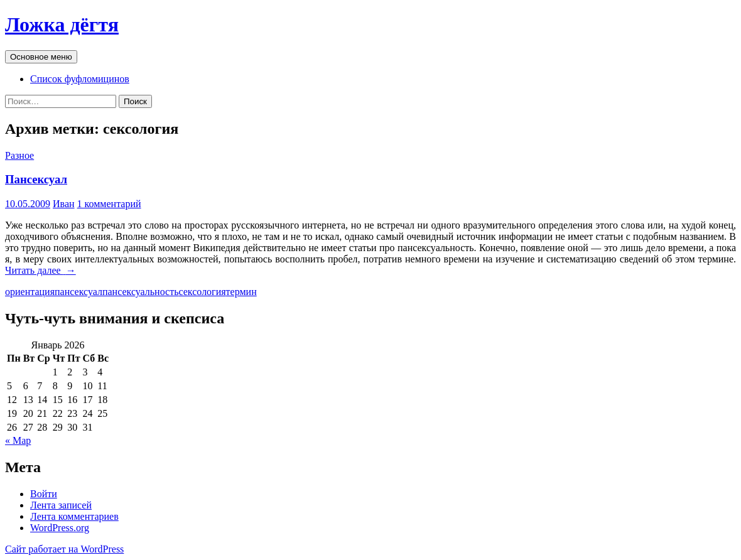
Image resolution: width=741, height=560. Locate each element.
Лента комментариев (74, 516)
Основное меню (41, 57)
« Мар (18, 440)
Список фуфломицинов (80, 79)
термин (241, 292)
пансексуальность (141, 292)
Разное (19, 155)
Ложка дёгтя (62, 24)
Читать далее (41, 270)
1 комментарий (109, 204)
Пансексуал (36, 179)
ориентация (30, 292)
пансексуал (78, 292)
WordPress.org (60, 528)
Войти (44, 494)
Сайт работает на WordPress (64, 549)
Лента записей (61, 505)
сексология (202, 292)
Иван (64, 204)
